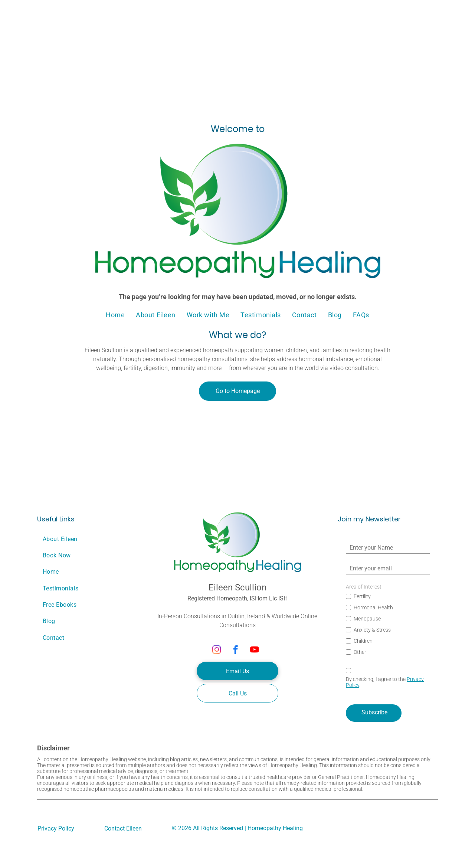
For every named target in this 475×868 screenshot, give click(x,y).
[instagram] (217, 651)
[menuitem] (115, 315)
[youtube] (254, 651)
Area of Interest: (364, 587)
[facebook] (235, 651)
